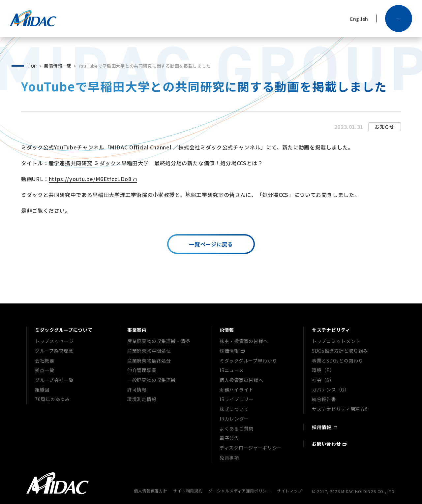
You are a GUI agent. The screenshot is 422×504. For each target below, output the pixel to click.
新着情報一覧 (58, 66)
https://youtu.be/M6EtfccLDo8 (90, 179)
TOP (32, 66)
